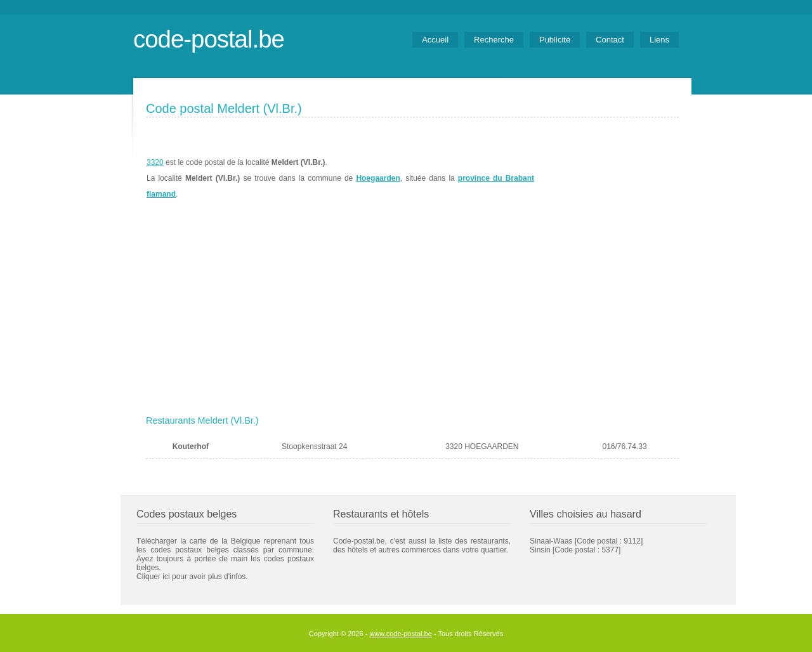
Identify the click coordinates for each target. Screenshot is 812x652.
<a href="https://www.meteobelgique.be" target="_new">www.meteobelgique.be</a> (607, 178)
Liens (659, 40)
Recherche (494, 40)
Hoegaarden (378, 178)
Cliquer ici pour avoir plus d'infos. (192, 577)
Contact (610, 40)
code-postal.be (209, 39)
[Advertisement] (412, 315)
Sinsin (540, 550)
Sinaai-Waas (551, 541)
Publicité (555, 40)
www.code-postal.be (400, 634)
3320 (155, 162)
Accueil (435, 40)
